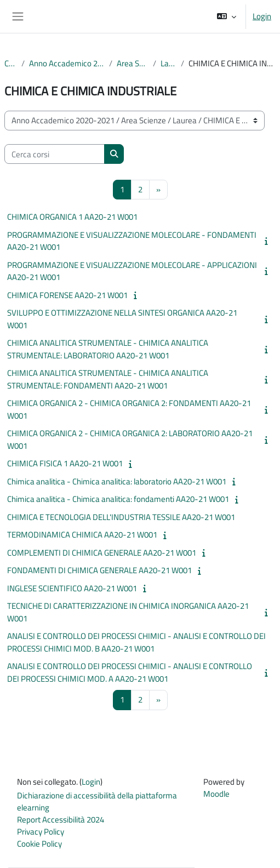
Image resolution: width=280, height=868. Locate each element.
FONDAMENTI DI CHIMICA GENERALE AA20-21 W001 (99, 570)
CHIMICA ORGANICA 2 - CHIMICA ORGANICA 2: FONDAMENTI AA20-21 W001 (129, 409)
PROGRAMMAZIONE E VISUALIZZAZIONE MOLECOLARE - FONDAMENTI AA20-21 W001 (132, 241)
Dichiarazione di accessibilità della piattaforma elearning (97, 801)
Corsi (11, 64)
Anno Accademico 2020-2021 (67, 64)
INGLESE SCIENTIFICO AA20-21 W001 (72, 588)
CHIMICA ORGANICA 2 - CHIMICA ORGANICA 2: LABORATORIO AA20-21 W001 (130, 439)
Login (262, 16)
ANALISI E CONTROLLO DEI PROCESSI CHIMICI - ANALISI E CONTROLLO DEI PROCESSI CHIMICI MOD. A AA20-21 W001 (130, 672)
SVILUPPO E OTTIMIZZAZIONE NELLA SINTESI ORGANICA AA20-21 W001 (122, 319)
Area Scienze (133, 64)
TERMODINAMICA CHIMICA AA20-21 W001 (82, 535)
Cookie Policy (39, 844)
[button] (227, 16)
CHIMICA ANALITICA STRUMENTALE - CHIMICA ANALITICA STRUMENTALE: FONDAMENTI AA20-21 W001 (108, 379)
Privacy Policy (41, 832)
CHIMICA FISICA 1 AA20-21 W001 (65, 463)
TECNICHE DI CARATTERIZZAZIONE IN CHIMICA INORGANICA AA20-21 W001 (128, 612)
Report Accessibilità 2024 (61, 820)
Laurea (169, 64)
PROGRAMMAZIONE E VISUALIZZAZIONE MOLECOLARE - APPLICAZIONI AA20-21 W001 (132, 271)
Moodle (216, 794)
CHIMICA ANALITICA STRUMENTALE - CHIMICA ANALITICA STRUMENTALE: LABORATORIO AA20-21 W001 (108, 349)
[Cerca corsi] (55, 154)
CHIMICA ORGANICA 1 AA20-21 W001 (72, 217)
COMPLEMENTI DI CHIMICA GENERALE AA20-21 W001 (102, 553)
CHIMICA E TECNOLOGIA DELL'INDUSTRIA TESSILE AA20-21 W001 (121, 517)
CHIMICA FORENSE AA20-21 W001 (67, 295)
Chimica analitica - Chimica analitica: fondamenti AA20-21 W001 (118, 499)
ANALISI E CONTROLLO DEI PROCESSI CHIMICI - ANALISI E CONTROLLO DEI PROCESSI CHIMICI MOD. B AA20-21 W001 (136, 642)
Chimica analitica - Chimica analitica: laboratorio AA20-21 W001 (117, 481)
